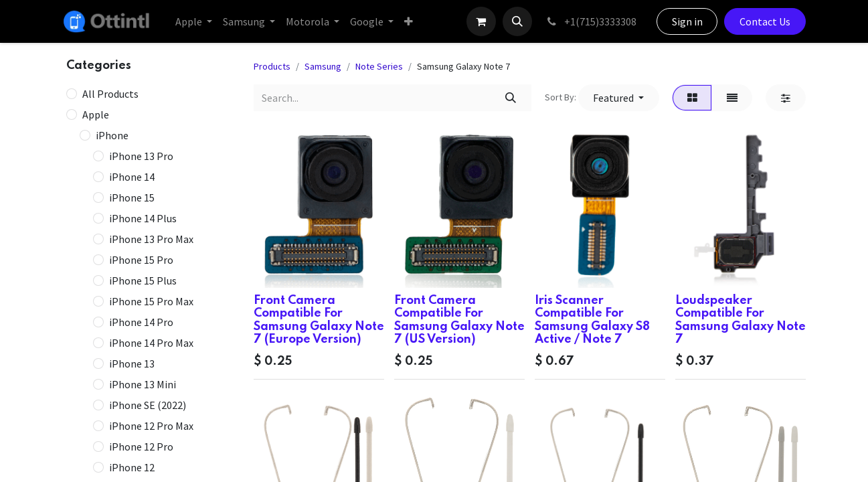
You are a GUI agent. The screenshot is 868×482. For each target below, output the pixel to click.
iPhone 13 (132, 364)
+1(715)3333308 (591, 21)
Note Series (379, 66)
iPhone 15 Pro (141, 260)
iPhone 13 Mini (143, 384)
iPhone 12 (132, 467)
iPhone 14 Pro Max (151, 343)
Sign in (687, 21)
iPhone (112, 135)
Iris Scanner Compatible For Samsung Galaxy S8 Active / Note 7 (592, 320)
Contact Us (765, 21)
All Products (110, 94)
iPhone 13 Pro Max (151, 239)
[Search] (510, 98)
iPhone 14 (132, 177)
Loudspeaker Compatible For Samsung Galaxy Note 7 (741, 320)
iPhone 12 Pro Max (151, 426)
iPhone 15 (132, 197)
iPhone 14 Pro (141, 322)
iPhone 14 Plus (143, 218)
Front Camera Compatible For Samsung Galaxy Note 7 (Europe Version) (319, 320)
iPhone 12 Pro (141, 447)
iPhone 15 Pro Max (151, 301)
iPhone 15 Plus (143, 280)
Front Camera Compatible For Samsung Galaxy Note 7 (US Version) (459, 320)
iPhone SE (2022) (148, 405)
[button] (517, 21)
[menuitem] (194, 21)
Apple (96, 114)
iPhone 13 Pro (141, 156)
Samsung (323, 66)
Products (272, 66)
